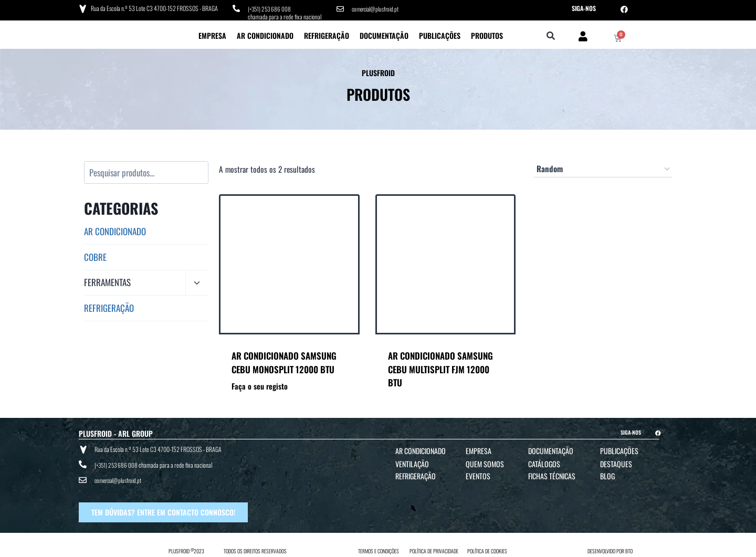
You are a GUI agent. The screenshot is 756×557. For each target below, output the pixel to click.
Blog (607, 475)
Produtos (487, 34)
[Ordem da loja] (603, 168)
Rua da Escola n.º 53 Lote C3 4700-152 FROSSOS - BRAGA (154, 8)
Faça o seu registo (260, 385)
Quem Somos (485, 463)
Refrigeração (327, 34)
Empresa (212, 34)
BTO (629, 547)
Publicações (440, 34)
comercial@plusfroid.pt (377, 8)
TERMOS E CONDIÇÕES (379, 547)
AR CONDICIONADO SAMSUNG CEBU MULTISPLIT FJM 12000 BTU (440, 368)
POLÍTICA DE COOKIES (487, 547)
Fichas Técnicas (552, 475)
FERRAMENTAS (107, 281)
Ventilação (412, 463)
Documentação (384, 34)
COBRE (95, 255)
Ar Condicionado (265, 34)
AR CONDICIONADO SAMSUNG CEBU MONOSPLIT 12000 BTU (284, 361)
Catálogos (544, 463)
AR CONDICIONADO (115, 230)
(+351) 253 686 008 (271, 8)
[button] (551, 35)
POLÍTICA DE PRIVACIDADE (434, 547)
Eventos (478, 475)
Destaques (616, 463)
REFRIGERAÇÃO (109, 307)
